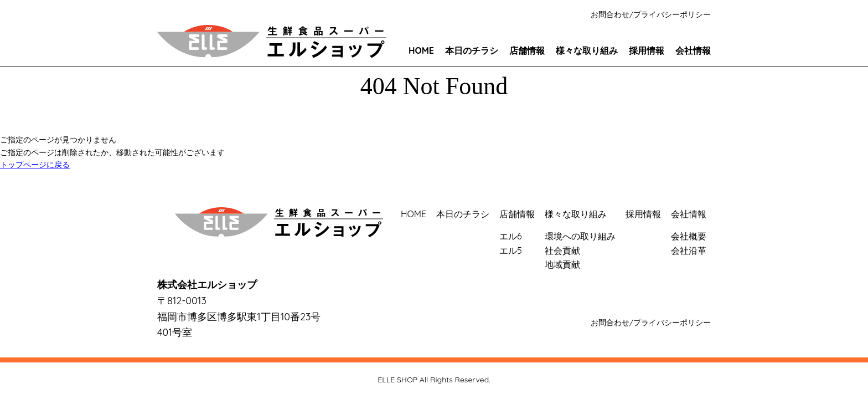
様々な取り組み (587, 50)
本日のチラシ (472, 50)
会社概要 (689, 236)
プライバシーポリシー (672, 14)
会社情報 (693, 50)
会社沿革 (689, 250)
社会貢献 (562, 250)
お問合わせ (610, 14)
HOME (421, 50)
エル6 (511, 236)
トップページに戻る (35, 165)
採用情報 (647, 50)
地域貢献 (562, 264)
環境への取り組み (580, 236)
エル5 (511, 250)
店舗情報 (527, 50)
